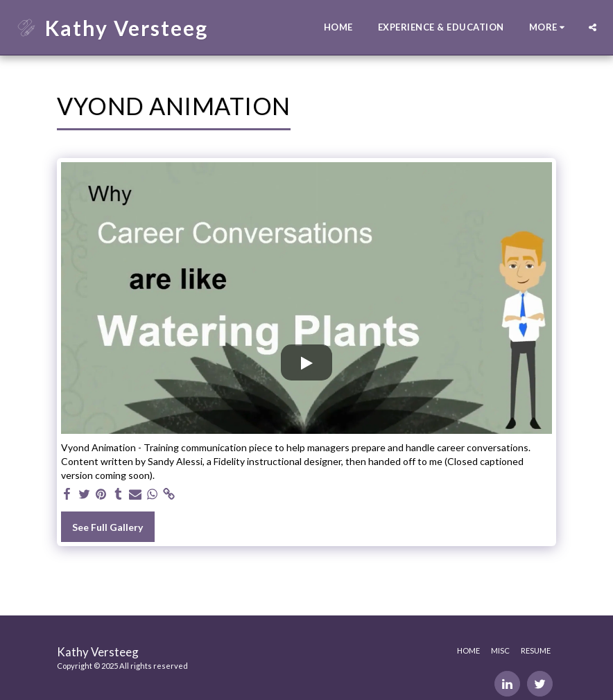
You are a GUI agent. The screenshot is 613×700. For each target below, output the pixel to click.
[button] (593, 27)
